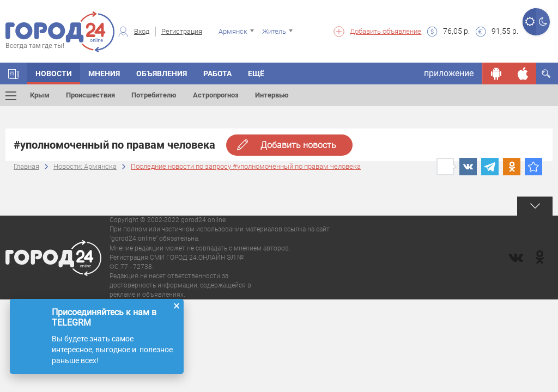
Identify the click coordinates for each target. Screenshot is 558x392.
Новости (54, 73)
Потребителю (154, 95)
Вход (142, 31)
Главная (26, 166)
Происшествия (90, 95)
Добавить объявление (386, 31)
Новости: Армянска (85, 166)
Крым (40, 95)
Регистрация (182, 31)
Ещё (256, 73)
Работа (217, 73)
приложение (449, 73)
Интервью (272, 95)
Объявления (162, 73)
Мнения (104, 73)
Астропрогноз (216, 95)
